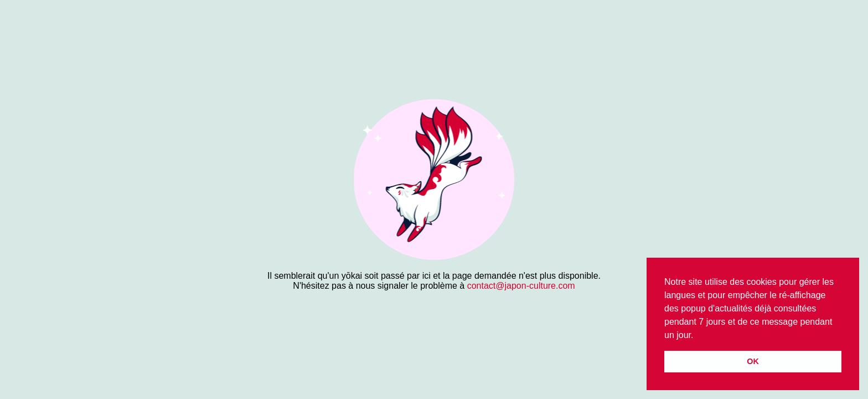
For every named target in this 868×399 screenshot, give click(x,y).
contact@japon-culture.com (521, 286)
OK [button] (753, 361)
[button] (697, 336)
